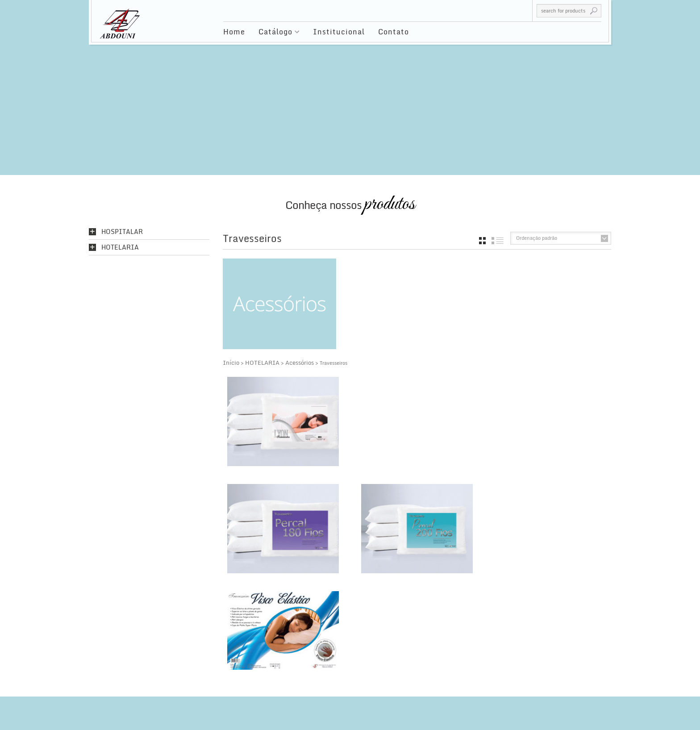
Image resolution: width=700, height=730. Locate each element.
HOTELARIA (262, 363)
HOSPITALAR (122, 232)
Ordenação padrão (537, 238)
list (498, 241)
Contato (394, 32)
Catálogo (276, 33)
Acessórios (300, 363)
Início (231, 363)
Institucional (339, 32)
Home (234, 32)
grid (482, 241)
